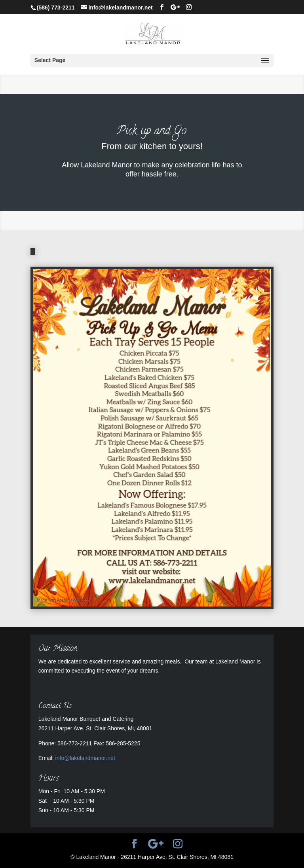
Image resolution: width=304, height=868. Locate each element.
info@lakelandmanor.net (85, 758)
